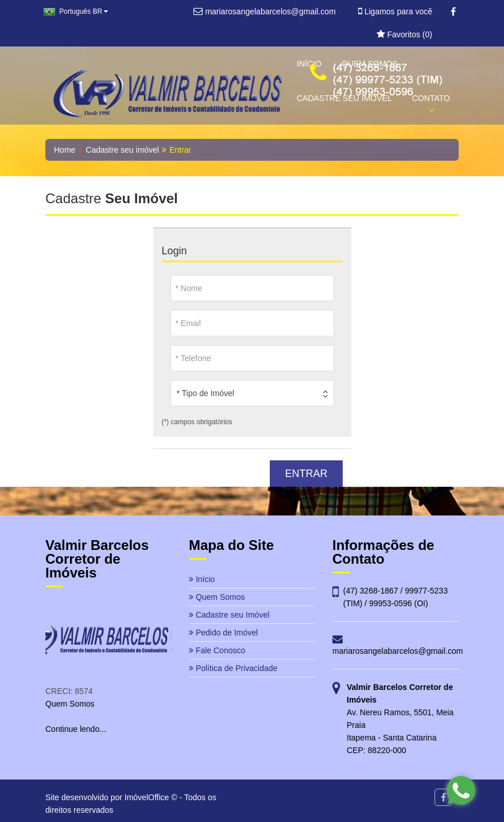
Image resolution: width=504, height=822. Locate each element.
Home (65, 150)
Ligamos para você (395, 11)
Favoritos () (404, 34)
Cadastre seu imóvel (122, 150)
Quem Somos (217, 597)
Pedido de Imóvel (223, 633)
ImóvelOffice (147, 797)
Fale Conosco (217, 650)
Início (202, 579)
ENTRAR (306, 474)
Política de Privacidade (233, 668)
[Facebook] (453, 12)
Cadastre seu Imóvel (229, 615)
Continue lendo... (76, 729)
